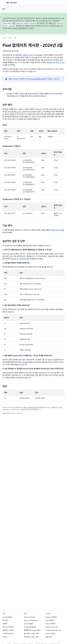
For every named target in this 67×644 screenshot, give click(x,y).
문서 (4, 9)
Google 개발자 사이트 (38, 79)
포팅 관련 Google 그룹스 (32, 637)
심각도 (20, 112)
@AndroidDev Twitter (31, 620)
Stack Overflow (51, 634)
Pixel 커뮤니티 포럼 (57, 230)
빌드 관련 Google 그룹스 (32, 634)
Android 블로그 (29, 624)
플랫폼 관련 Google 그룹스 (32, 630)
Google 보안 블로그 (30, 627)
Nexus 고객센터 (50, 624)
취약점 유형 (12, 112)
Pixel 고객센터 (50, 620)
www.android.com (52, 627)
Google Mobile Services (53, 630)
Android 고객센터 (51, 617)
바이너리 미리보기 (8, 627)
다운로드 (5, 624)
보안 (15, 38)
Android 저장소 (7, 617)
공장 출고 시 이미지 (8, 630)
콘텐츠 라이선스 (33, 408)
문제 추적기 (49, 637)
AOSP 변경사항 (18, 28)
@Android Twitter (30, 617)
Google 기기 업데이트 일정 (20, 259)
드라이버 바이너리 (8, 634)
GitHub (5, 637)
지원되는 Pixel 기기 (29, 55)
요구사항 (5, 620)
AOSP (4, 38)
